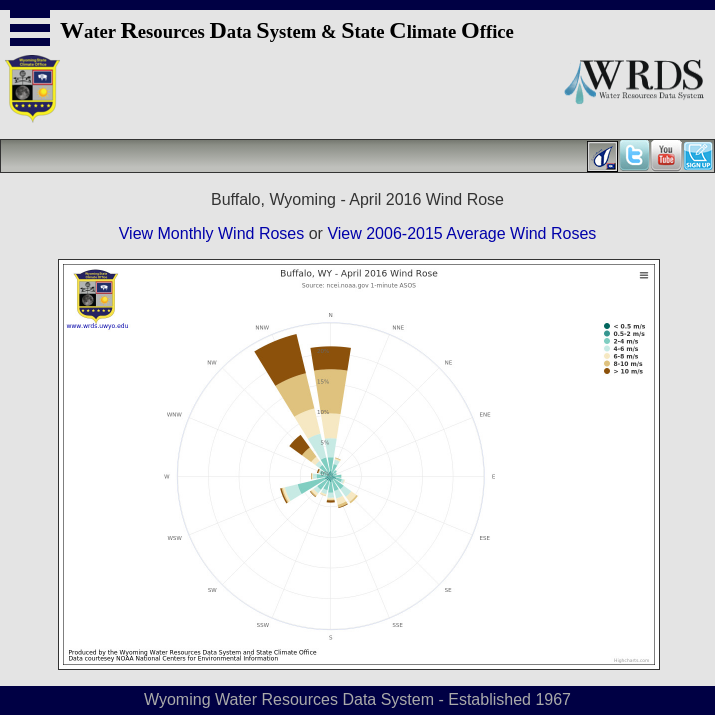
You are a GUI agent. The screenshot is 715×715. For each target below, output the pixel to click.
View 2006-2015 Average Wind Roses (461, 233)
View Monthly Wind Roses (212, 233)
